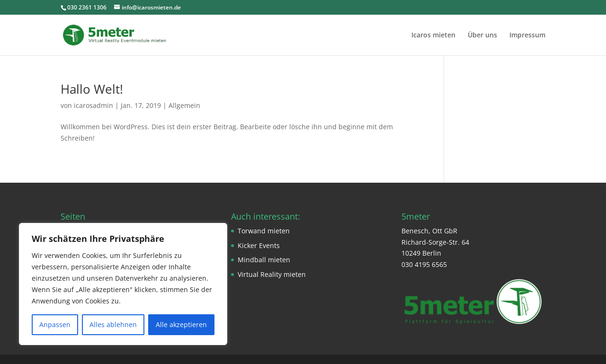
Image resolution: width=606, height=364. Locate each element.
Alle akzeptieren (181, 324)
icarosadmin (94, 105)
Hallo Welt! (92, 89)
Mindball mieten (264, 260)
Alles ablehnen (113, 324)
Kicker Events (259, 245)
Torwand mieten (264, 231)
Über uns (482, 36)
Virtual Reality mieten (272, 274)
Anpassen (55, 324)
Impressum (527, 36)
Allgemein (184, 105)
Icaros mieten (433, 36)
